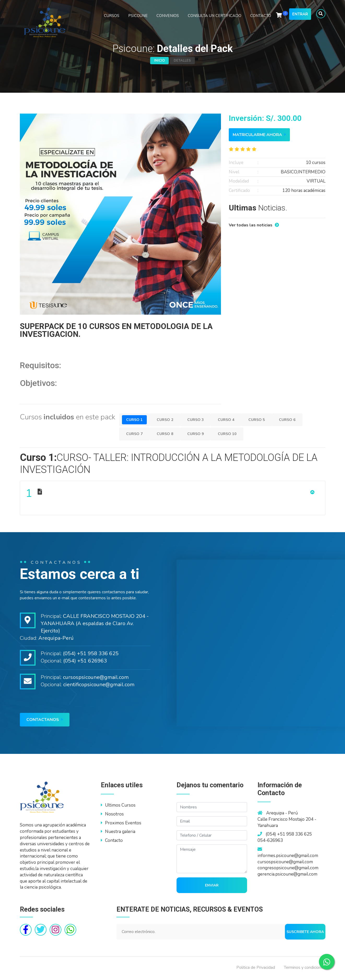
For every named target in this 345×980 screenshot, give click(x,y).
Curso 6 (299, 420)
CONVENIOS (168, 21)
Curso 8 (168, 434)
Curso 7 (135, 434)
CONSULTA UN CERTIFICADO (215, 21)
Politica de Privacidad (256, 969)
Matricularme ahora (259, 135)
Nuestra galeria (118, 834)
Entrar (300, 20)
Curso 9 (201, 434)
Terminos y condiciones (305, 969)
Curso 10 (234, 434)
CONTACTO (261, 21)
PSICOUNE (138, 21)
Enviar (212, 887)
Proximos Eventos (121, 825)
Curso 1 (135, 420)
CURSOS (112, 21)
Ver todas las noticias (254, 225)
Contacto (112, 843)
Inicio (159, 61)
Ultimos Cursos (118, 807)
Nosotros (112, 816)
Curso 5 (266, 420)
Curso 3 (201, 420)
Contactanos (45, 721)
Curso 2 (168, 420)
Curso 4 (233, 420)
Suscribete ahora (305, 934)
